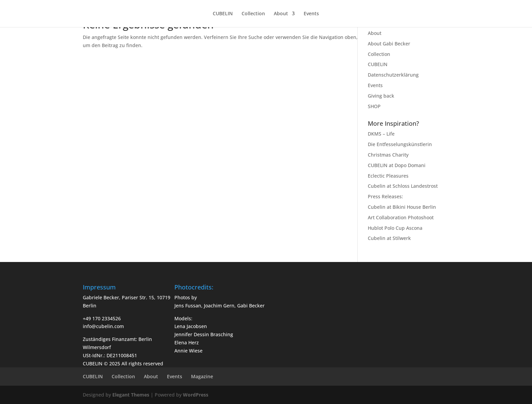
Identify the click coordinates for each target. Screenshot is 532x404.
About (281, 14)
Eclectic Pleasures (388, 176)
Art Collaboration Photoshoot (401, 217)
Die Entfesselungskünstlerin (400, 144)
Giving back (381, 96)
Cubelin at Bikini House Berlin (402, 207)
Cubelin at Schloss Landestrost (403, 186)
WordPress (196, 395)
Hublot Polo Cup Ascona (395, 228)
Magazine (202, 376)
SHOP (374, 106)
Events (311, 14)
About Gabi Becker (389, 44)
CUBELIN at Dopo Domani (397, 165)
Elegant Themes (131, 395)
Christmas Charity (388, 155)
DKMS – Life (381, 134)
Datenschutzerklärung (393, 75)
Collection (253, 14)
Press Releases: (385, 196)
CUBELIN (223, 14)
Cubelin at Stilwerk (389, 238)
